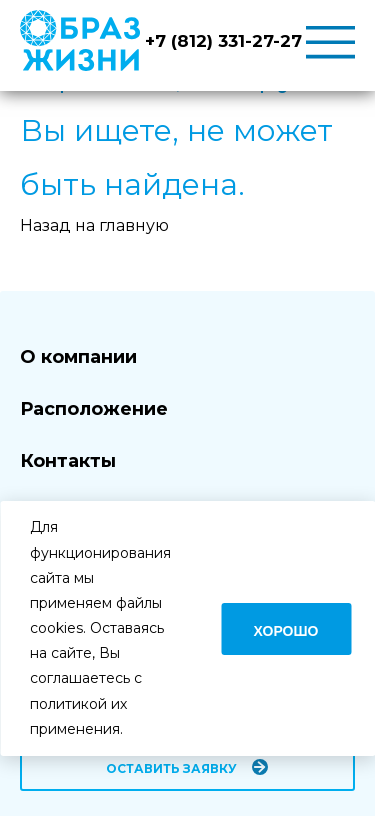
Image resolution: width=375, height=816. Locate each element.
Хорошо (286, 631)
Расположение (94, 409)
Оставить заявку (171, 768)
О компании (78, 357)
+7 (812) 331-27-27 (223, 41)
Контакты (68, 461)
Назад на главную (94, 225)
